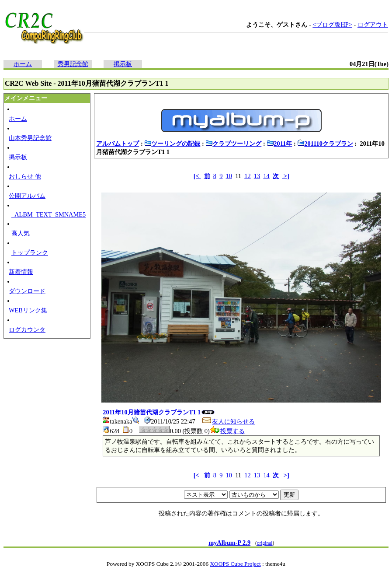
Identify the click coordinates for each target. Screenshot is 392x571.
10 (229, 176)
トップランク (30, 252)
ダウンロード (27, 291)
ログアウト (373, 25)
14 (266, 176)
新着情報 (21, 272)
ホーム (23, 64)
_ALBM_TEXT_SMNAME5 (49, 214)
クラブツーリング (233, 144)
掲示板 (123, 64)
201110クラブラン (325, 144)
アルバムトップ (118, 144)
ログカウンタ (27, 329)
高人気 (21, 233)
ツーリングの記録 (172, 144)
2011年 (279, 144)
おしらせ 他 (25, 176)
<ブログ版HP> (332, 25)
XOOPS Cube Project (235, 564)
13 (257, 176)
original (265, 543)
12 (247, 176)
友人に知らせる (228, 421)
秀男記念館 (73, 64)
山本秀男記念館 (30, 138)
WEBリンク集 (28, 310)
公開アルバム (27, 196)
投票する (227, 431)
